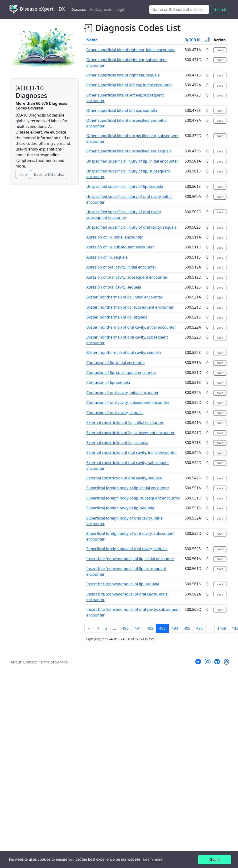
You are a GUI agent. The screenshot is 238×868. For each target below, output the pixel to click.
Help (23, 174)
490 (125, 628)
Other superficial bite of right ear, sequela (123, 75)
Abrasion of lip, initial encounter (115, 237)
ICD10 (193, 40)
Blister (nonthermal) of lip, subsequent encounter (130, 307)
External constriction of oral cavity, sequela (124, 478)
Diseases (78, 9)
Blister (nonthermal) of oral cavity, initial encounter (131, 327)
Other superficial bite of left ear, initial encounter (129, 85)
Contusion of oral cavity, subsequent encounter (128, 403)
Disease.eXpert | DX (37, 9)
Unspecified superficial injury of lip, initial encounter (132, 161)
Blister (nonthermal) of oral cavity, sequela (123, 352)
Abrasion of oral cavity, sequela (114, 287)
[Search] (179, 9)
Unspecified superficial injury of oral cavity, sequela (131, 227)
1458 (222, 628)
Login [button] (120, 9)
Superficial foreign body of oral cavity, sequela (127, 549)
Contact (30, 662)
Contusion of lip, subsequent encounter (121, 373)
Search (220, 9)
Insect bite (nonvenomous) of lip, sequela (123, 584)
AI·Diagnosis (101, 9)
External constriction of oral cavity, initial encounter (132, 453)
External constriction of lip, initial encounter (125, 423)
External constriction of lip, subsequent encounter (130, 433)
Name (92, 40)
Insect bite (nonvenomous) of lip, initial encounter (130, 559)
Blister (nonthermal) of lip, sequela (117, 317)
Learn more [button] (153, 859)
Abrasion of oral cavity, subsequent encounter (127, 277)
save (220, 50)
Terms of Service (53, 662)
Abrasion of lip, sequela (107, 257)
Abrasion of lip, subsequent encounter (120, 247)
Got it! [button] (215, 860)
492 (150, 628)
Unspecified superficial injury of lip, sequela (125, 186)
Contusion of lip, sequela (108, 382)
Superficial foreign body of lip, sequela (120, 508)
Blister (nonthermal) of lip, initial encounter (124, 297)
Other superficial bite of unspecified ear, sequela (129, 151)
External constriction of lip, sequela (117, 443)
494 (175, 628)
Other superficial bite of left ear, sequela (122, 110)
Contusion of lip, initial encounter (116, 363)
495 (187, 628)
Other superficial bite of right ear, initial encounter (131, 50)
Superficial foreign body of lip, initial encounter (128, 488)
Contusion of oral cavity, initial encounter (122, 393)
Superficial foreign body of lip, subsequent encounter (133, 498)
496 (199, 628)
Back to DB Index (49, 174)
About (16, 662)
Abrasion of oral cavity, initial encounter (121, 267)
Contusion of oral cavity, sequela (115, 413)
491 (137, 628)
